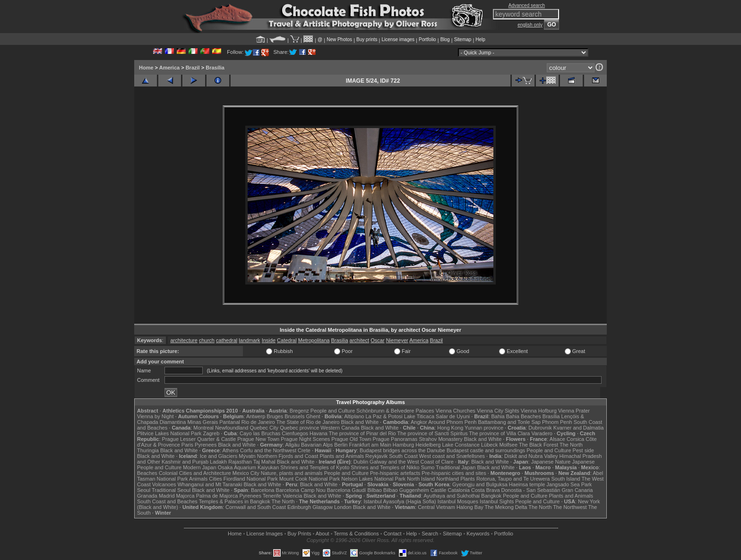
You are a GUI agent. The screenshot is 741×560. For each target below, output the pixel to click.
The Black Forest (539, 445)
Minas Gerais (202, 422)
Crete (304, 450)
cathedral (227, 340)
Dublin (361, 462)
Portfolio (427, 39)
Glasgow (323, 507)
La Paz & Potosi (384, 416)
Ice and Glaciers (219, 456)
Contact (393, 534)
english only (530, 25)
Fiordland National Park (251, 479)
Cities (215, 479)
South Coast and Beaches (167, 501)
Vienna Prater (574, 411)
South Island (566, 479)
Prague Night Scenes (305, 439)
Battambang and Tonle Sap (509, 422)
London (343, 507)
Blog (445, 39)
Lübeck (489, 445)
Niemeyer (397, 340)
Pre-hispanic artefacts (395, 473)
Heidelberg (428, 445)
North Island (421, 479)
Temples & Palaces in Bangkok (235, 501)
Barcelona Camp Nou (301, 490)
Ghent (313, 416)
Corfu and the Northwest (268, 450)
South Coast (403, 456)
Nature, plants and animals (292, 473)
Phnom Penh (557, 422)
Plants (468, 479)
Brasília (215, 68)
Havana (319, 433)
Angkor (419, 422)
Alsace (557, 439)
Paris (187, 445)
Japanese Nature (551, 462)
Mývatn (247, 456)
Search (430, 534)
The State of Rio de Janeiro (308, 422)
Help (480, 39)
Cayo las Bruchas (260, 433)
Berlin (341, 445)
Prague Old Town (351, 439)
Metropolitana (314, 340)
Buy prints (367, 39)
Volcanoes (164, 484)
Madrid (167, 496)
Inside (269, 340)
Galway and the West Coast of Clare (412, 462)
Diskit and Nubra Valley (531, 456)
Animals (198, 479)
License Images (264, 534)
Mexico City (246, 473)
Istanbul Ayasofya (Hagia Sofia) (400, 501)
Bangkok (491, 496)
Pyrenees (206, 445)
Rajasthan (240, 462)
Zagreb (211, 433)
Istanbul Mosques (458, 501)
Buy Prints (299, 534)
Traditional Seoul (171, 490)
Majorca (185, 496)
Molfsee (509, 445)
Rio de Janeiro (258, 422)
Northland (448, 479)
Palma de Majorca (217, 496)
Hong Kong (450, 428)
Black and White (360, 422)
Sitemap (463, 39)
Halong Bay (470, 507)
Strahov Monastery (440, 439)
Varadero (542, 433)
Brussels (294, 416)
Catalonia (458, 490)
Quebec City (264, 428)
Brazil (193, 68)
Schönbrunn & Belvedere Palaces (395, 411)
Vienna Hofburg (539, 411)
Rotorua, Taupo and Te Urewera (513, 479)
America (169, 68)
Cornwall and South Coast (256, 507)
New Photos (339, 39)
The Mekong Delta (506, 507)
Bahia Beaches (524, 416)
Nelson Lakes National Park (373, 479)
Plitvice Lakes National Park (169, 433)
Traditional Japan (456, 467)
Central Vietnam (436, 507)
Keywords (478, 534)
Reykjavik (376, 456)
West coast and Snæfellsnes (452, 456)
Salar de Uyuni (453, 416)
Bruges (275, 416)
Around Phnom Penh (452, 422)
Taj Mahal (264, 462)
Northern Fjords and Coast (288, 456)
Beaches (147, 473)
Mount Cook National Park (310, 479)
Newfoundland (232, 428)
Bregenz (299, 411)
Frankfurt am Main (370, 445)
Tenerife (272, 496)
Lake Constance (461, 445)
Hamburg (403, 445)
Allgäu (292, 445)
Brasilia (339, 340)
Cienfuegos (295, 433)
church (207, 340)
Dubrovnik (540, 428)
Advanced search (527, 5)
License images (398, 39)
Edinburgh (299, 507)
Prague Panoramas (395, 439)
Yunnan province (484, 428)
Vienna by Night (155, 416)
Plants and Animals (342, 456)
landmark (249, 340)
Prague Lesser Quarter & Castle (199, 439)
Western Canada (340, 428)
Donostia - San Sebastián (531, 490)
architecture (184, 340)
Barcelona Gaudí (347, 490)
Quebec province (299, 428)
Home (146, 68)
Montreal (203, 428)
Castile (439, 490)
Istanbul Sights (497, 501)
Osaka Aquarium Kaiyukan (249, 467)
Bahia (498, 416)
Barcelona (263, 490)
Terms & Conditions (356, 534)
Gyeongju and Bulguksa (480, 484)
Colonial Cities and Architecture (195, 473)
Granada (147, 496)
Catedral (287, 340)
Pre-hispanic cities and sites (454, 473)
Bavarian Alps (317, 445)
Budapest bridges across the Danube (402, 450)
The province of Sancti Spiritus (433, 433)
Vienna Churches (456, 411)
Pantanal (229, 422)
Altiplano (354, 416)
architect (360, 340)
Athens (230, 450)
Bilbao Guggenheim (406, 490)
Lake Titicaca (419, 416)
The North (571, 445)
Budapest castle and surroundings (486, 450)
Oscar (377, 340)
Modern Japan (199, 467)
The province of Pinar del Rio (362, 433)
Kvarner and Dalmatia (578, 428)
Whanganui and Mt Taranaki (210, 484)
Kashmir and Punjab (185, 462)
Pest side (583, 450)
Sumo (428, 467)
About (323, 534)
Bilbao (375, 490)
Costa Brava (486, 490)
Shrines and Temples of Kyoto (315, 467)
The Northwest (570, 507)
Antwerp (256, 416)
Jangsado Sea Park (569, 484)
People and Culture (333, 411)
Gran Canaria (577, 490)
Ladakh (218, 462)
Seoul (144, 490)
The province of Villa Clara (500, 433)
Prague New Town (258, 439)
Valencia (292, 496)
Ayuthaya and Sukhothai (452, 496)
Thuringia (148, 450)
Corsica (575, 439)
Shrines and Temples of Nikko (385, 467)
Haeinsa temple (527, 484)
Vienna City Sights (498, 411)
